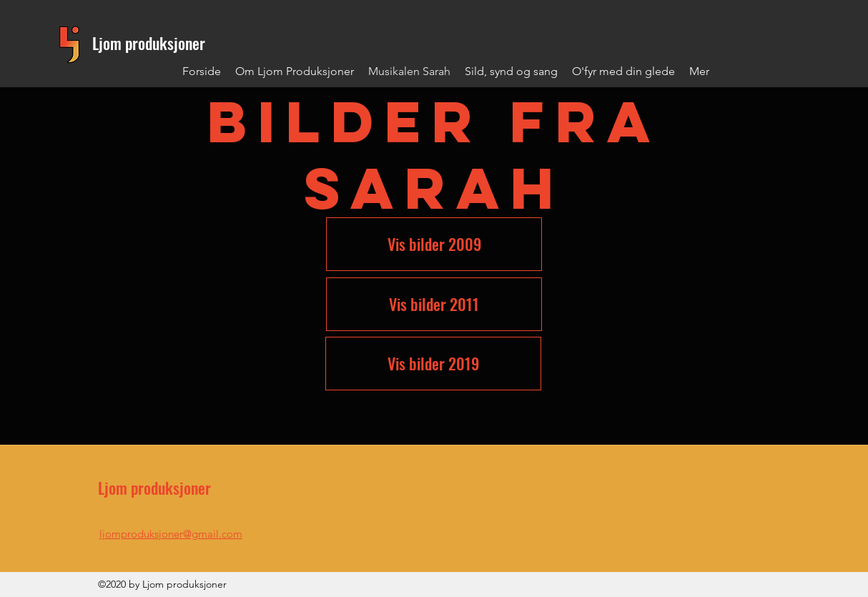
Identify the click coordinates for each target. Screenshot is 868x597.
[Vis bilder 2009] (434, 244)
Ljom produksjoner (149, 43)
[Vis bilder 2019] (433, 364)
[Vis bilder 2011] (434, 304)
